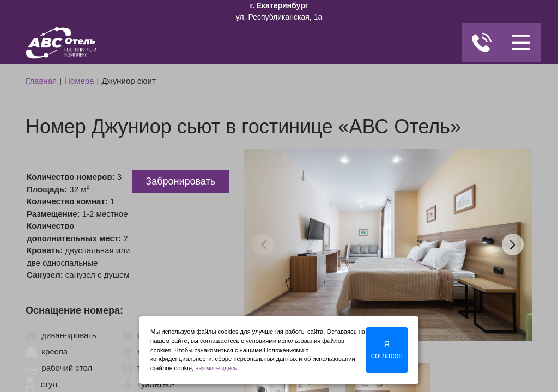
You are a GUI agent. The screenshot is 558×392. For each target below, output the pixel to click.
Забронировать (180, 181)
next (513, 244)
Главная (41, 81)
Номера (79, 81)
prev (263, 244)
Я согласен (387, 350)
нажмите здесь (216, 368)
